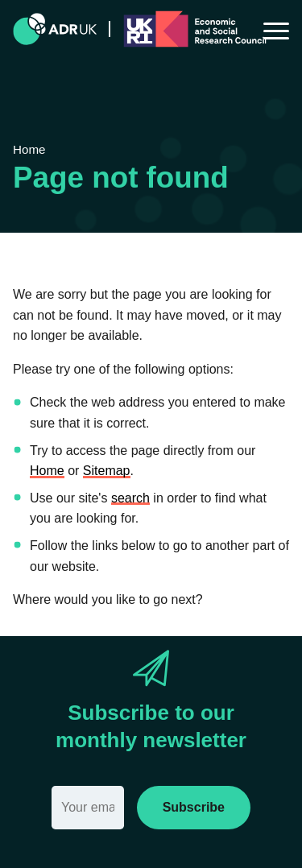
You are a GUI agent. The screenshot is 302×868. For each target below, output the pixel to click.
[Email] (88, 808)
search (130, 498)
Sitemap (107, 471)
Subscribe (194, 807)
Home (47, 471)
